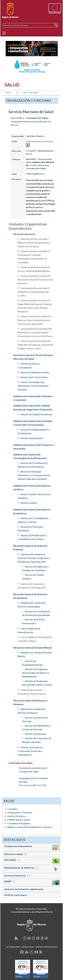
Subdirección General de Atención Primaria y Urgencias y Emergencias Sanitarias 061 (34, 558)
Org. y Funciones (30, 93)
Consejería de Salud (37, 118)
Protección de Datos (47, 947)
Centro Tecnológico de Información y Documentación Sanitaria (33, 386)
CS (17, 93)
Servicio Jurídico (29, 503)
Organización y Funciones (20, 812)
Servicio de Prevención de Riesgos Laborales (37, 740)
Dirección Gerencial (24, 234)
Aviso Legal (28, 947)
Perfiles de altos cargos (19, 820)
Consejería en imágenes (19, 823)
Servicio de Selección (36, 734)
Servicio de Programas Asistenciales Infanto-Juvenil (37, 683)
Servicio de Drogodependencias (32, 663)
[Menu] (4, 33)
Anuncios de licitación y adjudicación (24, 889)
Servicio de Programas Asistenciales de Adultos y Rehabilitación (36, 673)
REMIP (10, 881)
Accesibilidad (13, 947)
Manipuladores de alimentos (22, 868)
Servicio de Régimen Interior (35, 372)
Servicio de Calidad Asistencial (36, 414)
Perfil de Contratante (16, 895)
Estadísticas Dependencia (18, 846)
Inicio (9, 93)
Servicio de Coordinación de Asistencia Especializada (36, 613)
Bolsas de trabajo (16, 854)
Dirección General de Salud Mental (33, 648)
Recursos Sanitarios (18, 876)
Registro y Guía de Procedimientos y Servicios (30, 827)
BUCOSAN (12, 860)
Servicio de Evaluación (32, 438)
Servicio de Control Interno (34, 377)
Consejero (12, 809)
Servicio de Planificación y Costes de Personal (37, 727)
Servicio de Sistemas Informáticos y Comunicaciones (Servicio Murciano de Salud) (34, 475)
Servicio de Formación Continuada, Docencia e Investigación (30, 751)
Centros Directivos (17, 816)
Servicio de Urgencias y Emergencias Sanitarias (35, 568)
